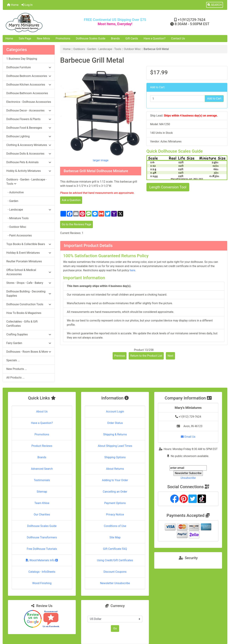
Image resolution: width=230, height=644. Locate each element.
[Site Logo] (40, 22)
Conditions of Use (115, 526)
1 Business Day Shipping (22, 59)
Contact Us (178, 38)
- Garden (12, 201)
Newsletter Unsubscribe (115, 583)
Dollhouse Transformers (42, 537)
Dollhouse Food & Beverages (29, 128)
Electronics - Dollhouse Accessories (29, 102)
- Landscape (29, 210)
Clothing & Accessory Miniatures (29, 145)
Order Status (115, 423)
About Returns (115, 469)
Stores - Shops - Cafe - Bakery (29, 283)
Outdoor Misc (132, 49)
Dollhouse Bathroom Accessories (27, 93)
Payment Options (115, 503)
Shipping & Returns (115, 434)
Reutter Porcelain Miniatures (24, 261)
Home (13, 5)
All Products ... (15, 378)
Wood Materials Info (42, 560)
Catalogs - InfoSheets (42, 572)
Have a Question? (155, 38)
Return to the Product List (146, 356)
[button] (215, 5)
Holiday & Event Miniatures (29, 253)
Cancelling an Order (115, 492)
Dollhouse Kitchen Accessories (29, 85)
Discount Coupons (115, 572)
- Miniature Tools (17, 218)
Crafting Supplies (29, 334)
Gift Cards (132, 38)
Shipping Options (115, 457)
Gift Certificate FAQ (115, 549)
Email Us (188, 437)
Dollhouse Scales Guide (91, 38)
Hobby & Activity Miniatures (29, 171)
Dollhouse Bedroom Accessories (29, 76)
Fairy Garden (29, 343)
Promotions (63, 38)
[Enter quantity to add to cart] (178, 99)
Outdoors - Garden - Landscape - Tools (97, 49)
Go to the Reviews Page (76, 224)
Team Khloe (42, 503)
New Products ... (17, 369)
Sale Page (25, 38)
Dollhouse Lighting (29, 136)
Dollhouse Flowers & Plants (29, 119)
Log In (27, 5)
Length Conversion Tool (168, 187)
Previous (120, 356)
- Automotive (15, 192)
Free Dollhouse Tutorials (42, 549)
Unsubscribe (188, 478)
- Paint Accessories (19, 235)
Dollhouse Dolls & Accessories (29, 154)
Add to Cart (214, 99)
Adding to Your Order (115, 480)
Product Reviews (42, 446)
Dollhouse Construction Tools (29, 304)
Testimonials (42, 480)
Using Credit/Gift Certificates (115, 560)
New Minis (43, 38)
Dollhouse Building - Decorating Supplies (29, 294)
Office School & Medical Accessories (29, 272)
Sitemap (42, 492)
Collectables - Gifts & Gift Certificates (22, 324)
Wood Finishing (42, 583)
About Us (42, 412)
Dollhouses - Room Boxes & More (29, 352)
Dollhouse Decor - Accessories (29, 110)
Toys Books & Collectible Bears (29, 244)
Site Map (115, 537)
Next (170, 356)
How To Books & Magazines (24, 313)
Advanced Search (42, 469)
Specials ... (13, 360)
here (132, 270)
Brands (115, 38)
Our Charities (42, 515)
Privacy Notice (115, 515)
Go (115, 628)
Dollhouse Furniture (29, 67)
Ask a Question (71, 200)
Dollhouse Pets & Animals (29, 162)
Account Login (115, 412)
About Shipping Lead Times (115, 446)
